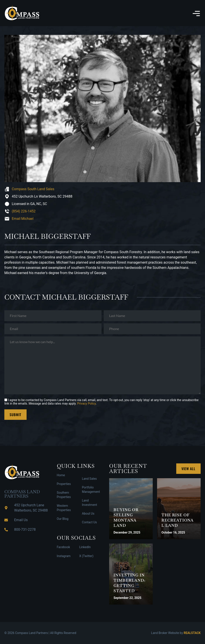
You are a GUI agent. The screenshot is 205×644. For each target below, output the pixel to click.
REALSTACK (192, 633)
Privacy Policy (86, 403)
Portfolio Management (91, 490)
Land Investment (89, 503)
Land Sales (89, 479)
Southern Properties (64, 495)
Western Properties (64, 508)
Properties (64, 484)
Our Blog (63, 519)
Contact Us (89, 522)
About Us (88, 514)
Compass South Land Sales (33, 189)
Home (61, 475)
